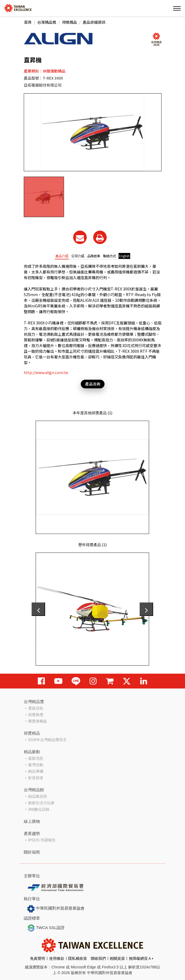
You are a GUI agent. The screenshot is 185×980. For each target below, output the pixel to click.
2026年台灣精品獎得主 (47, 740)
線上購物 (32, 821)
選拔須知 (36, 708)
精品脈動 (32, 752)
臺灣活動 (36, 765)
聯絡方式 (110, 256)
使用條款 (57, 958)
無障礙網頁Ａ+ (141, 958)
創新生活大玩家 (41, 803)
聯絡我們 (98, 958)
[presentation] (38, 609)
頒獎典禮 (36, 715)
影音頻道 (36, 778)
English (124, 256)
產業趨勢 (32, 833)
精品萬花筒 (38, 796)
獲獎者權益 (38, 721)
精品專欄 (36, 771)
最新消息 (36, 758)
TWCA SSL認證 (46, 928)
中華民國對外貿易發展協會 (56, 909)
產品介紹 (62, 256)
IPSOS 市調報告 (42, 840)
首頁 (28, 22)
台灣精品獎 (47, 22)
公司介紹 (78, 256)
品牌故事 (94, 256)
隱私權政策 (78, 958)
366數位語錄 (39, 809)
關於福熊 (32, 852)
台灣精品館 (34, 790)
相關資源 (117, 958)
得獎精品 (69, 22)
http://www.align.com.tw (46, 372)
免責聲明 (38, 958)
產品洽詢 (93, 384)
